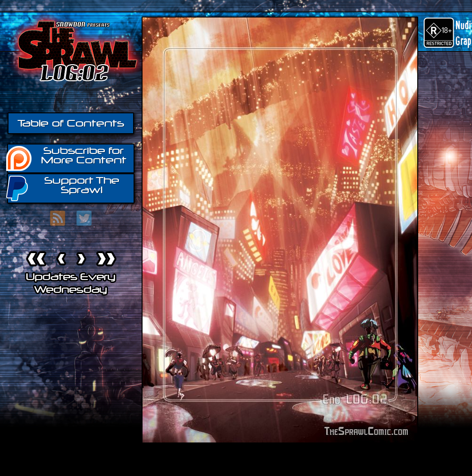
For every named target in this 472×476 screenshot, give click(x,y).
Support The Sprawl (63, 188)
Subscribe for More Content (67, 158)
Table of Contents (71, 123)
